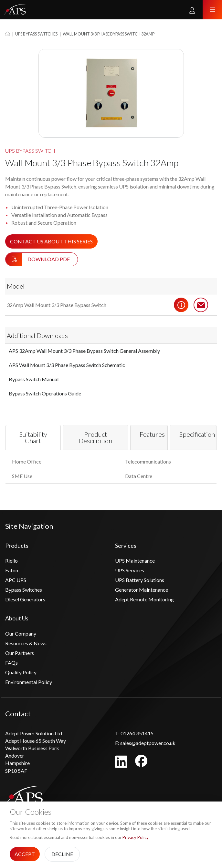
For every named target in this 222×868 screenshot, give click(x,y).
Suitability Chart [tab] (33, 438)
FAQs (11, 663)
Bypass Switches (24, 590)
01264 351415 (134, 733)
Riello (11, 561)
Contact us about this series (51, 241)
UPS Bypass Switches (36, 34)
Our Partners (20, 653)
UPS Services (130, 570)
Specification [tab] (197, 434)
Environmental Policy (29, 682)
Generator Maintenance (142, 590)
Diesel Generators (25, 599)
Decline (62, 854)
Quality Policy (21, 672)
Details (181, 305)
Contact (201, 305)
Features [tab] (152, 434)
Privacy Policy (136, 837)
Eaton (12, 570)
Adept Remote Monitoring (144, 599)
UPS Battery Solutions (140, 580)
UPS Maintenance (135, 561)
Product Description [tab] (95, 438)
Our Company (21, 633)
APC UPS (16, 580)
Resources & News (26, 643)
